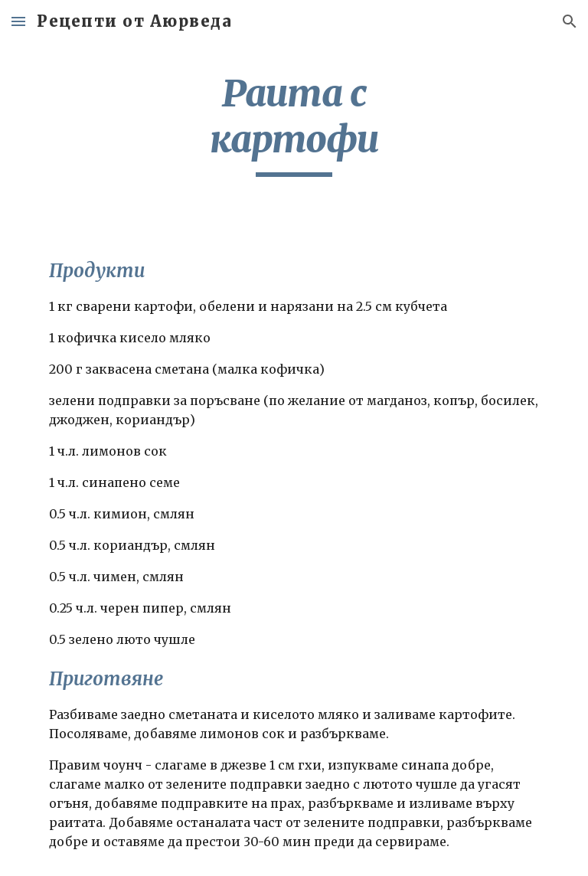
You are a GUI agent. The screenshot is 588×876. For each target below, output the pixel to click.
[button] (18, 21)
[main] (294, 124)
